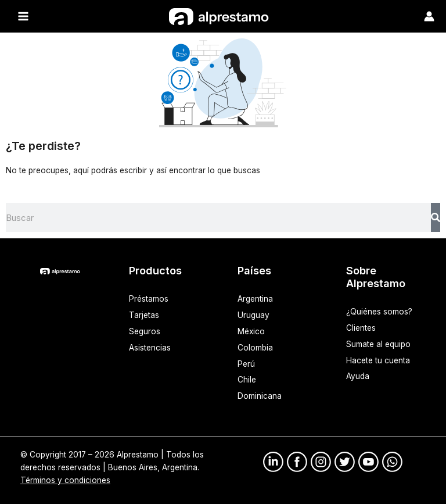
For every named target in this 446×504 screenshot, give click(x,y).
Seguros (145, 331)
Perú (246, 363)
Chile (247, 380)
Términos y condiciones (65, 480)
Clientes (361, 327)
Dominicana (260, 396)
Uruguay (253, 314)
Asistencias (150, 347)
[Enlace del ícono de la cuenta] (429, 16)
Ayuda (358, 376)
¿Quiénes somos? (379, 311)
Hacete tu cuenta (378, 360)
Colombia (255, 347)
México (251, 331)
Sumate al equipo (378, 344)
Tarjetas (144, 314)
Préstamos (149, 298)
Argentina (255, 298)
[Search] (436, 217)
